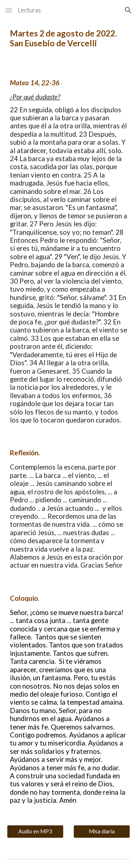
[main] (69, 38)
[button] (9, 10)
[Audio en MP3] (35, 831)
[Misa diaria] (102, 831)
